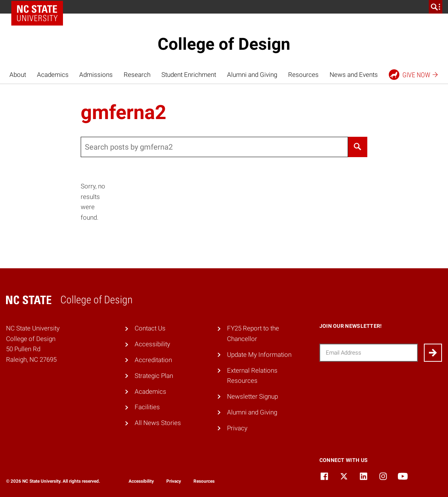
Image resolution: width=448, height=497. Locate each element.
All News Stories (158, 423)
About (18, 75)
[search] (436, 7)
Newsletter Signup (252, 396)
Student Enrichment (189, 75)
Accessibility (152, 344)
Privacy (237, 428)
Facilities (147, 407)
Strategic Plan (154, 376)
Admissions (96, 75)
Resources (303, 75)
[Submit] (433, 353)
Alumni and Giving (252, 75)
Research (137, 75)
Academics (53, 75)
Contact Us (150, 328)
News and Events (354, 75)
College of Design (224, 44)
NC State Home (40, 7)
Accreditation (153, 360)
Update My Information (259, 355)
